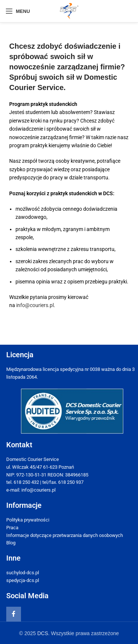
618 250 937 (71, 482)
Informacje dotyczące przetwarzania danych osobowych (65, 535)
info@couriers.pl (35, 305)
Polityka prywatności (28, 520)
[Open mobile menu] (18, 11)
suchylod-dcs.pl (23, 573)
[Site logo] (69, 11)
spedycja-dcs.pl (23, 580)
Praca (12, 528)
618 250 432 (26, 482)
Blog (11, 543)
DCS (43, 633)
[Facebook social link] (14, 614)
